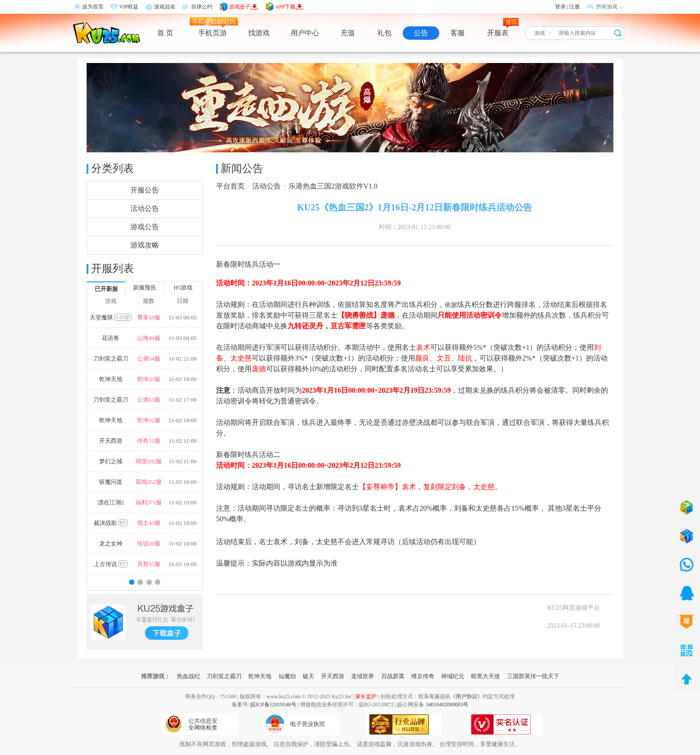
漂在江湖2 (111, 502)
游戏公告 (145, 227)
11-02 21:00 (183, 359)
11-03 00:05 (183, 317)
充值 (348, 33)
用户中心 (305, 33)
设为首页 (93, 7)
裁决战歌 (111, 523)
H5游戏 (183, 287)
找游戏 (259, 33)
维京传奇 (423, 676)
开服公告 (145, 190)
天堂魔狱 (111, 317)
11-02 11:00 (183, 441)
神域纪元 (453, 676)
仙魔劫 (287, 676)
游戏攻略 (145, 245)
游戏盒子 (244, 7)
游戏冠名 (165, 7)
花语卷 (110, 338)
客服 (458, 33)
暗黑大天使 (485, 676)
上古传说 (111, 564)
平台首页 (230, 186)
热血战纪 (188, 676)
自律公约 (202, 7)
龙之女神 (111, 543)
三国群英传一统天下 (533, 676)
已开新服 (106, 289)
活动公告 (145, 208)
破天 (308, 676)
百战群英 (393, 676)
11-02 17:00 (183, 400)
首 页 (165, 33)
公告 (421, 33)
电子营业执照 (308, 724)
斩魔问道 (111, 482)
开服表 (498, 33)
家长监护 (366, 696)
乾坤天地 (111, 379)
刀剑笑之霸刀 (111, 359)
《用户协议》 (467, 696)
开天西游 (111, 441)
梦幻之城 (111, 461)
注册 (575, 7)
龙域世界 (362, 676)
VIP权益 (129, 7)
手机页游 (212, 33)
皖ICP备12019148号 (273, 705)
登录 (560, 7)
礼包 (384, 33)
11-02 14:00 (183, 420)
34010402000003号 (447, 705)
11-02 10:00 (183, 482)
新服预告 (145, 287)
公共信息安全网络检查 (203, 724)
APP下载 (289, 7)
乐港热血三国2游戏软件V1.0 (333, 186)
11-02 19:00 (183, 379)
